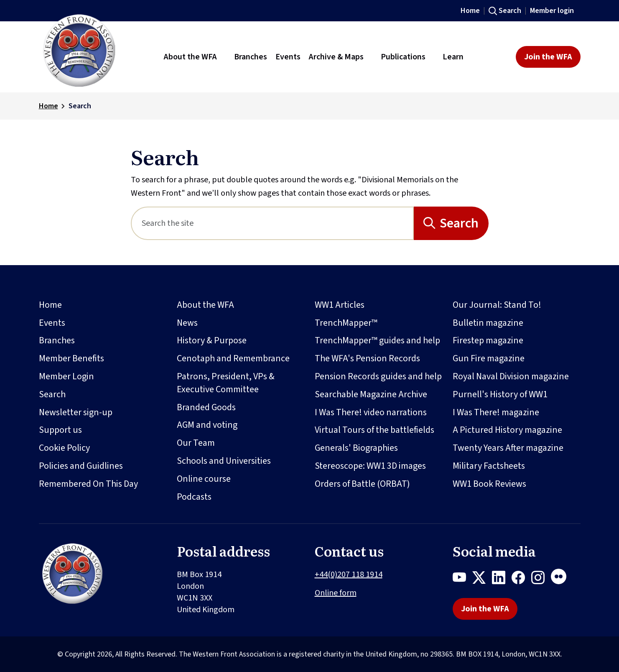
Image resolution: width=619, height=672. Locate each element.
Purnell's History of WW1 (500, 394)
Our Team (196, 443)
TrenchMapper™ (346, 323)
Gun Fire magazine (489, 358)
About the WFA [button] (190, 57)
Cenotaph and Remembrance (233, 358)
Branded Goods (206, 407)
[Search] (272, 223)
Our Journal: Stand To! (497, 305)
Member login (552, 11)
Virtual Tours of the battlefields (374, 430)
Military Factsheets (489, 466)
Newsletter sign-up (76, 412)
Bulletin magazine (488, 323)
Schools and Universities (224, 461)
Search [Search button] (459, 223)
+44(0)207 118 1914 (349, 575)
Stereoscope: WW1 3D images (370, 466)
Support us (60, 430)
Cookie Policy (64, 448)
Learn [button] (453, 57)
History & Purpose (212, 340)
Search (510, 11)
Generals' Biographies (356, 448)
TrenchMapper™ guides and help (377, 340)
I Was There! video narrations (371, 412)
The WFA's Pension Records (367, 358)
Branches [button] (251, 57)
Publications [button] (403, 57)
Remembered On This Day (88, 484)
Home (470, 11)
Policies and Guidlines (81, 466)
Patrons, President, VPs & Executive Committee (226, 383)
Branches (57, 340)
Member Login (66, 376)
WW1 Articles (340, 305)
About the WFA (205, 305)
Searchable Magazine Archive (371, 394)
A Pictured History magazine (507, 430)
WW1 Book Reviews (489, 484)
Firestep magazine (488, 340)
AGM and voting (207, 425)
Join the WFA (548, 57)
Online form (336, 593)
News (187, 323)
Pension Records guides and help (378, 376)
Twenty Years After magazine (508, 448)
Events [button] (288, 57)
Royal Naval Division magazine (511, 376)
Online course (204, 479)
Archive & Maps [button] (336, 57)
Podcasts (194, 497)
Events (52, 323)
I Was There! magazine (496, 412)
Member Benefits (71, 358)
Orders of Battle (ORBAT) (362, 484)
